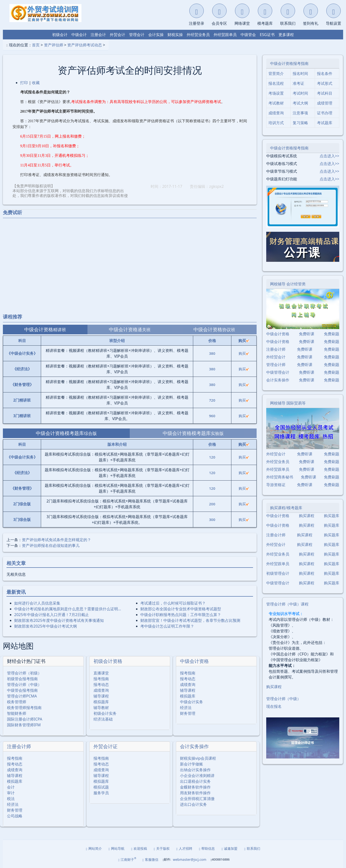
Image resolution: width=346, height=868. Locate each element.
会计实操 (156, 35)
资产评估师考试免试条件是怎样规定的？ (56, 540)
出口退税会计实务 (195, 781)
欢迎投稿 (139, 848)
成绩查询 (101, 690)
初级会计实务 (105, 713)
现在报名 (274, 706)
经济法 (186, 708)
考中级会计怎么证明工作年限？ (167, 626)
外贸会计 (117, 35)
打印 (24, 83)
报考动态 (101, 685)
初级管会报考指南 (22, 679)
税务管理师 (17, 702)
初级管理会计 (278, 573)
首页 (36, 45)
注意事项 (300, 113)
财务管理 (188, 713)
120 (212, 457)
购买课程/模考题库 (286, 508)
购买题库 (332, 516)
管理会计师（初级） (24, 673)
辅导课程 (101, 696)
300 (212, 520)
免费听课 (307, 334)
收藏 (36, 83)
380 (212, 353)
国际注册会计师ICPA (25, 719)
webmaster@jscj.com (189, 859)
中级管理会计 (278, 372)
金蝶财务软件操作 (195, 787)
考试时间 (300, 93)
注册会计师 (19, 746)
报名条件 (325, 73)
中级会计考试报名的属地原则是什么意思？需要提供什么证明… (68, 609)
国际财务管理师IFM (24, 725)
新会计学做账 (192, 764)
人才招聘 (184, 848)
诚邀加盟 (229, 848)
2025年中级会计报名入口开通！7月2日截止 (52, 615)
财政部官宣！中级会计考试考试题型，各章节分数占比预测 (190, 620)
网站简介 (94, 848)
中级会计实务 (192, 702)
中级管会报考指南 (22, 690)
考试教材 (276, 103)
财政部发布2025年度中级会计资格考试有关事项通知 (59, 620)
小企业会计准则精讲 (197, 776)
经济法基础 (103, 719)
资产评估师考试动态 (85, 45)
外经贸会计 (276, 357)
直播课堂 (101, 673)
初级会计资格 (108, 661)
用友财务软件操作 (195, 793)
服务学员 (101, 793)
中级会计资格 (194, 661)
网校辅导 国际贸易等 (288, 403)
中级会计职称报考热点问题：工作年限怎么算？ (181, 615)
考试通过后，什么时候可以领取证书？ (173, 603)
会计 (11, 787)
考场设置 (276, 93)
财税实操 (175, 35)
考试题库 (325, 123)
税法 (11, 799)
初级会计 (60, 35)
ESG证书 (267, 35)
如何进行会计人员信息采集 (37, 603)
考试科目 (325, 93)
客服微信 (150, 859)
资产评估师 (54, 45)
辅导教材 (101, 708)
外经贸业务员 (198, 35)
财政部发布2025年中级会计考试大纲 (46, 626)
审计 (11, 793)
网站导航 (117, 848)
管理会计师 (276, 365)
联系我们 (252, 848)
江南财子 (127, 859)
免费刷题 (332, 334)
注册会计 (98, 35)
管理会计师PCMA (22, 696)
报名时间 (300, 73)
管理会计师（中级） (24, 685)
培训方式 (276, 123)
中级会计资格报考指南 (289, 63)
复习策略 (300, 123)
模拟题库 (101, 702)
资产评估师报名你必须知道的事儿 (51, 545)
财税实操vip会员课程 (198, 758)
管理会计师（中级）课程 (287, 604)
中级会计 (79, 35)
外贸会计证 (105, 746)
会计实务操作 (194, 746)
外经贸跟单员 (225, 35)
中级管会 (248, 35)
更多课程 (286, 35)
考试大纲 (300, 103)
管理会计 (137, 35)
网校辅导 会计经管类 (288, 284)
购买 (244, 353)
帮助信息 (207, 848)
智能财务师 (17, 713)
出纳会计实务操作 (195, 770)
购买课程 (307, 516)
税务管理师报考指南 (24, 708)
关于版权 (162, 848)
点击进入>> (329, 156)
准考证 (298, 83)
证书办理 (325, 113)
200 (212, 504)
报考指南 (101, 679)
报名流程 (276, 83)
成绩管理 (325, 103)
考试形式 (325, 83)
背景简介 (276, 73)
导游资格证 (276, 485)
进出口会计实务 (193, 804)
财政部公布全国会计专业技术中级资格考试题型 (181, 609)
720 (212, 400)
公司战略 (15, 816)
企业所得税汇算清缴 (197, 799)
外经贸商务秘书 (280, 477)
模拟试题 (101, 787)
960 (212, 416)
